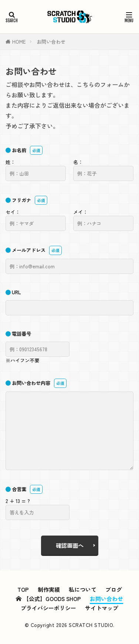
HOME (19, 42)
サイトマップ (102, 608)
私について (83, 589)
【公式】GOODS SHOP (48, 599)
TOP (23, 589)
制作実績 (49, 589)
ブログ (114, 589)
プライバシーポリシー (48, 608)
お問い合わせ (51, 42)
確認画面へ (70, 545)
